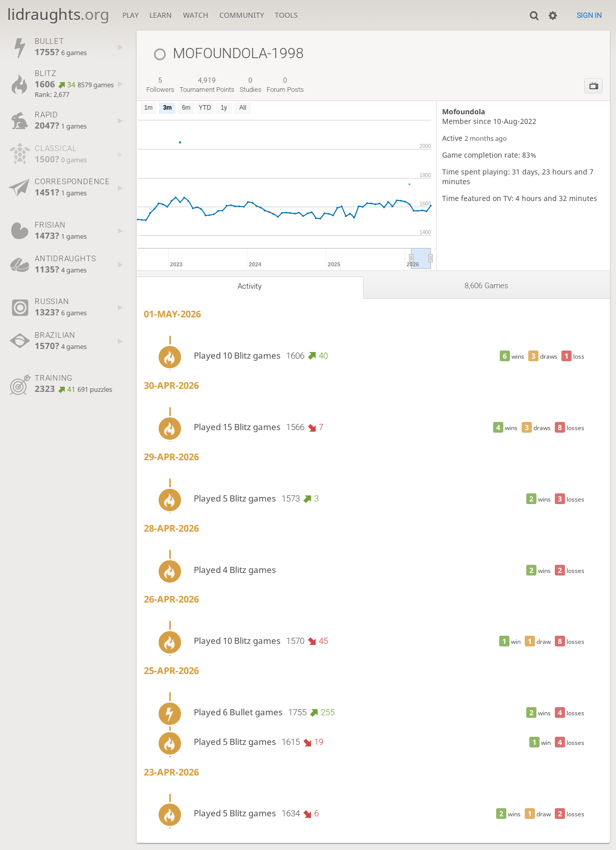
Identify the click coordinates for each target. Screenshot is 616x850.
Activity (250, 286)
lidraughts (58, 14)
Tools (286, 15)
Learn (161, 15)
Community (242, 15)
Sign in (589, 15)
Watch (196, 15)
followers (160, 85)
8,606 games (486, 286)
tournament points (207, 85)
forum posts (285, 85)
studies (251, 85)
